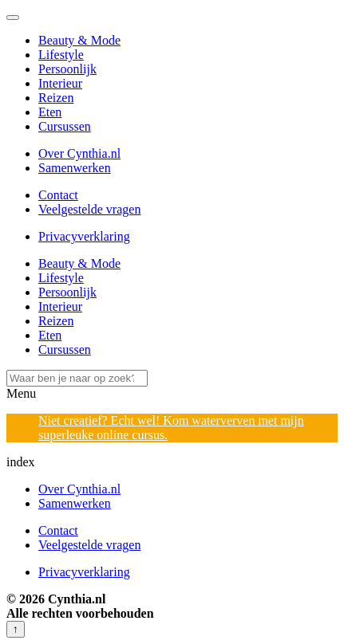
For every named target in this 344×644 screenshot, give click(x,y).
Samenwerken (75, 168)
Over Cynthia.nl (79, 153)
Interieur (60, 83)
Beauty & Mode (79, 40)
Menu (21, 393)
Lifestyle (61, 55)
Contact (58, 195)
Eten (50, 112)
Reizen (56, 98)
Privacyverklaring (84, 236)
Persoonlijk (67, 69)
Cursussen (65, 126)
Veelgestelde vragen (89, 209)
